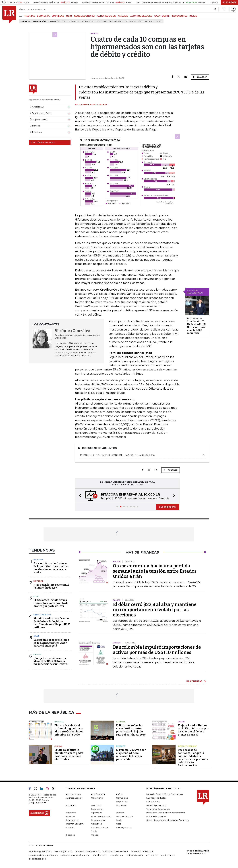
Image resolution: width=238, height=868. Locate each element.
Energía (37, 654)
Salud (36, 636)
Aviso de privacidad (156, 805)
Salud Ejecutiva (124, 827)
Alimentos (73, 22)
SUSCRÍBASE (229, 2)
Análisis (120, 794)
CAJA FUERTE (162, 16)
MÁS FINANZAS (194, 681)
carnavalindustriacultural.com (76, 855)
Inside (119, 820)
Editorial (38, 581)
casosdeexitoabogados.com (43, 855)
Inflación (55, 22)
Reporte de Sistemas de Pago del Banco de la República (143, 455)
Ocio (119, 824)
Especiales (96, 813)
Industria (38, 560)
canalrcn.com (100, 855)
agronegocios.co (64, 851)
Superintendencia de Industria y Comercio (168, 820)
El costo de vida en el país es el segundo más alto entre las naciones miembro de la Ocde (69, 730)
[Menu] (21, 16)
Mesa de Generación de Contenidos (165, 794)
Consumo (71, 805)
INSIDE (193, 16)
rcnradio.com (117, 855)
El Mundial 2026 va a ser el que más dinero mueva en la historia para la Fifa (131, 755)
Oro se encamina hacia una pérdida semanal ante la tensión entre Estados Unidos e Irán (155, 571)
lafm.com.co (152, 855)
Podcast (70, 827)
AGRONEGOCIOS (106, 16)
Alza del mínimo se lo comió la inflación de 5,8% (51, 586)
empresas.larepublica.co (88, 851)
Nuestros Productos (156, 798)
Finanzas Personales (101, 816)
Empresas (71, 813)
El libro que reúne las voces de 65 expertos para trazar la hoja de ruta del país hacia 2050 (131, 730)
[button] (79, 496)
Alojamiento (88, 22)
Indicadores (72, 820)
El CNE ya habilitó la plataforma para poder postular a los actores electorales (69, 755)
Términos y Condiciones (158, 809)
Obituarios (96, 824)
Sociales (70, 835)
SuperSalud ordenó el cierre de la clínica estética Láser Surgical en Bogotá (51, 643)
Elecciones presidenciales (110, 22)
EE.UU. (36, 596)
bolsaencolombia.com (142, 851)
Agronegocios (73, 794)
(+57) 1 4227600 (37, 803)
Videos (95, 835)
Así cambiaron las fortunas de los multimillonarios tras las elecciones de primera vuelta (51, 568)
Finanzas (70, 816)
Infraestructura (98, 820)
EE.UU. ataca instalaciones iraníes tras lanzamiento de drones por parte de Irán (51, 603)
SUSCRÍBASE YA (168, 507)
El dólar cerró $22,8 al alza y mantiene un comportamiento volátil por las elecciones (155, 610)
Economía (121, 805)
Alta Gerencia (98, 794)
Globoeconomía (124, 816)
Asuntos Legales (74, 798)
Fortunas (130, 22)
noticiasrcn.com (135, 855)
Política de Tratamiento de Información (166, 813)
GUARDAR (200, 77)
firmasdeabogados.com (116, 851)
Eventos (120, 813)
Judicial (58, 746)
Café (158, 22)
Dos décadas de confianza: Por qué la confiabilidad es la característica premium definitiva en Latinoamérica (193, 758)
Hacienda (59, 722)
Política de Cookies (156, 816)
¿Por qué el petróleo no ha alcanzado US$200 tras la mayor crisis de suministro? (51, 661)
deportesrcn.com (38, 859)
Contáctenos (153, 802)
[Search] (215, 9)
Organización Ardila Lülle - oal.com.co (198, 852)
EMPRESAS (58, 16)
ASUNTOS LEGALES (141, 16)
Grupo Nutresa (146, 22)
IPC (64, 22)
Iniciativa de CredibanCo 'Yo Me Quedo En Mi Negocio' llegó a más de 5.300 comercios (196, 326)
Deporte (121, 746)
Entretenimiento (42, 615)
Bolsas (182, 722)
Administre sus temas (42, 142)
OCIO (69, 16)
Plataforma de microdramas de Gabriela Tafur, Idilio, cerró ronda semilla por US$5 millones (52, 623)
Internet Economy (187, 746)
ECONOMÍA (43, 16)
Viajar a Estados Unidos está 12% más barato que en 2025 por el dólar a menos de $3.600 (193, 730)
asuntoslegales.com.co (40, 851)
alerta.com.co (168, 855)
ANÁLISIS (123, 16)
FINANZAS (29, 16)
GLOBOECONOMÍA (84, 16)
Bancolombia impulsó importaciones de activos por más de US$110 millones (157, 650)
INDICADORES (179, 16)
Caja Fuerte (97, 798)
